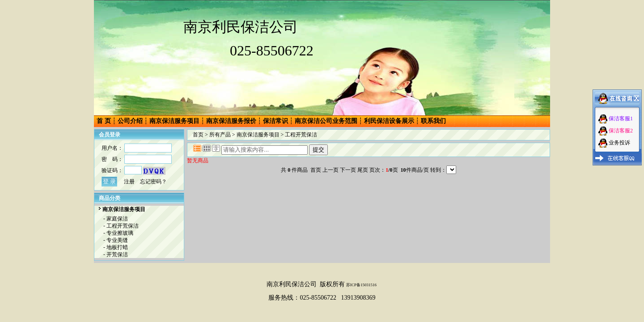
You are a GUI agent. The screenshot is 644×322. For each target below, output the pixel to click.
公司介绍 (130, 121)
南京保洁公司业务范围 (326, 121)
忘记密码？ (153, 182)
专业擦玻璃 (120, 233)
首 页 (104, 121)
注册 (129, 182)
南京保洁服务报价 (231, 121)
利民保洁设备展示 (389, 121)
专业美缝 (117, 240)
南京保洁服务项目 (174, 121)
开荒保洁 (117, 254)
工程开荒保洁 (123, 226)
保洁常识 (275, 121)
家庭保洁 (117, 219)
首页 (198, 135)
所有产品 (220, 135)
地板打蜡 (117, 247)
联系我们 (433, 121)
